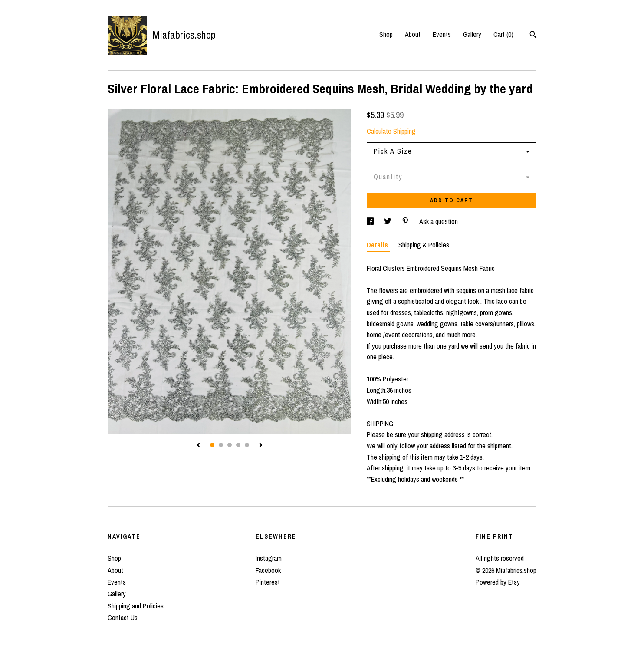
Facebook (268, 570)
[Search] (533, 36)
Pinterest (268, 582)
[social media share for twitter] (389, 221)
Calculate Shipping (391, 131)
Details (378, 245)
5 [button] (247, 445)
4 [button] (238, 445)
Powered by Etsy (498, 582)
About (413, 34)
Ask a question (439, 221)
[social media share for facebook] (371, 221)
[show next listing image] (261, 446)
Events (442, 34)
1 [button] (212, 445)
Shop (386, 34)
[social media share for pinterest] (406, 221)
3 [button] (230, 445)
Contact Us (123, 618)
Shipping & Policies (424, 245)
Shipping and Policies (136, 606)
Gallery (472, 34)
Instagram (269, 558)
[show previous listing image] (198, 446)
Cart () (503, 34)
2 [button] (221, 445)
